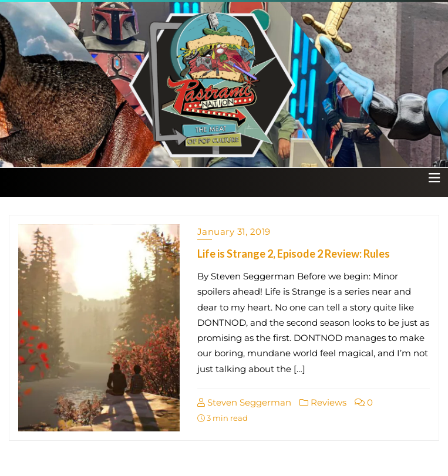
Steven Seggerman (244, 402)
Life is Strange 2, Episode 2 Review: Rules (294, 254)
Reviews (323, 402)
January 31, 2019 (234, 232)
